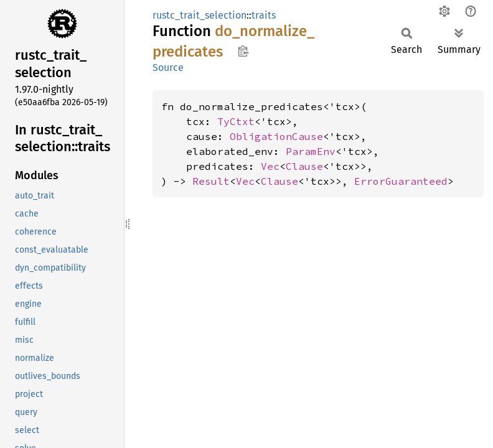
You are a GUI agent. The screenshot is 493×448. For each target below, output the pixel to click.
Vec (270, 166)
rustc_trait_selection (200, 15)
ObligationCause (276, 136)
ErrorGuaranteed (401, 181)
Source (168, 68)
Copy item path (243, 51)
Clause (304, 166)
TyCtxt (236, 121)
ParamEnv (311, 151)
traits (264, 15)
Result (211, 181)
